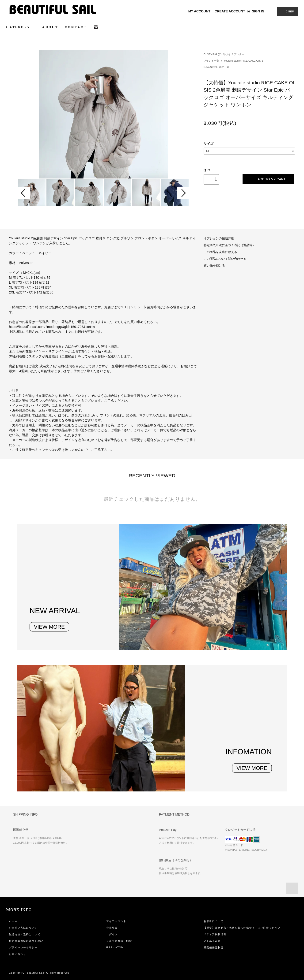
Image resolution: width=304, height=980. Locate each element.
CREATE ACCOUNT (230, 11)
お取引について (214, 921)
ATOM (120, 947)
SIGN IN (258, 11)
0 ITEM (287, 11)
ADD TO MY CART (268, 179)
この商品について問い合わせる (225, 259)
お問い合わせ (17, 954)
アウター (239, 54)
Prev (24, 193)
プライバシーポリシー (23, 947)
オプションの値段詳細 (219, 238)
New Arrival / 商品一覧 (217, 67)
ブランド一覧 (212, 61)
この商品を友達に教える (220, 252)
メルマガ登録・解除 (119, 941)
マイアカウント (116, 921)
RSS (109, 947)
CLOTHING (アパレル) (217, 54)
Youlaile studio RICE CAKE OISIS (243, 61)
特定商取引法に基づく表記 (26, 941)
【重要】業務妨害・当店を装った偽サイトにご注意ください (242, 928)
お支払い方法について (23, 928)
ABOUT (50, 27)
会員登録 (112, 928)
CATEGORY (21, 27)
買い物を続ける (214, 266)
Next (183, 193)
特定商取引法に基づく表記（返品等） (230, 245)
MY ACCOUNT (199, 11)
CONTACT (76, 27)
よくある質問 (212, 941)
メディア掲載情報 (215, 934)
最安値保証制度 (214, 947)
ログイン (112, 934)
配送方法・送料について (25, 934)
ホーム (13, 921)
